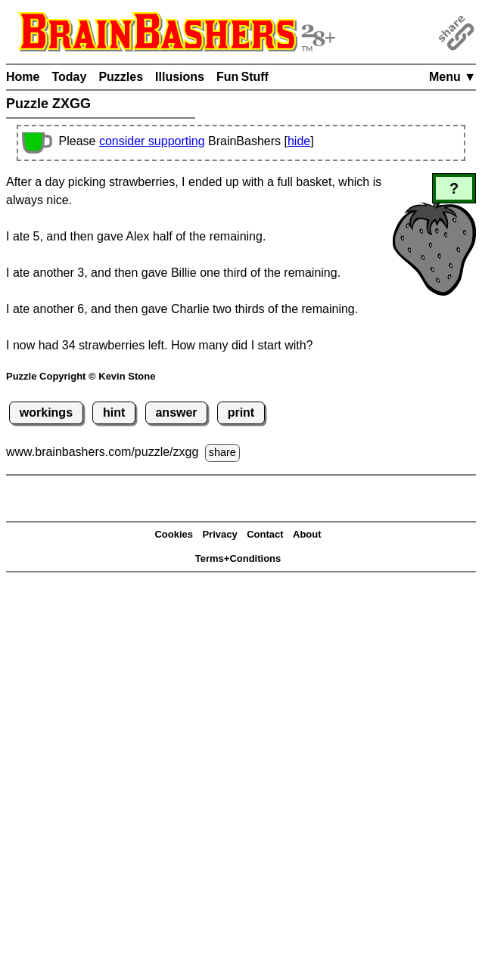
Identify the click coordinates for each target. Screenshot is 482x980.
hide (299, 141)
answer (176, 412)
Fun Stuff (243, 77)
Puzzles (121, 77)
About (307, 534)
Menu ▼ (452, 77)
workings (46, 412)
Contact (265, 534)
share (222, 452)
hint (114, 412)
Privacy (219, 534)
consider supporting (152, 141)
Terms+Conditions (238, 558)
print (241, 412)
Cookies (174, 534)
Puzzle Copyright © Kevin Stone (81, 376)
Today (69, 77)
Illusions (180, 77)
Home (23, 77)
